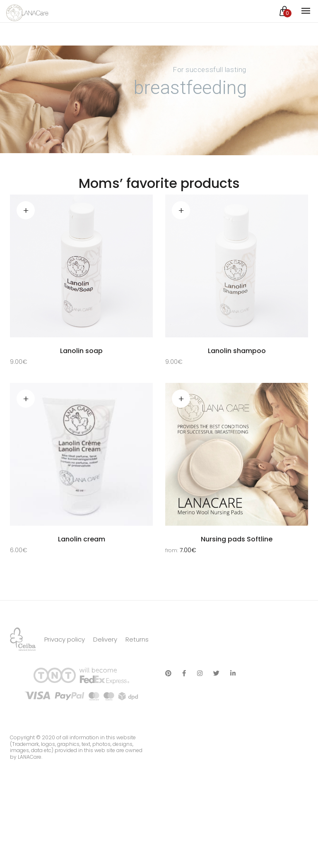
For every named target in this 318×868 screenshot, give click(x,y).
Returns (137, 665)
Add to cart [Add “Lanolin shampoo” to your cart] (181, 210)
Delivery (105, 665)
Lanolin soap (81, 351)
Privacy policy (65, 665)
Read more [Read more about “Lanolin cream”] (26, 399)
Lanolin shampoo (237, 351)
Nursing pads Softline (237, 540)
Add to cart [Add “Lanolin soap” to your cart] (26, 210)
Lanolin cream (82, 540)
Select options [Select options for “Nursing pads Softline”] (181, 399)
